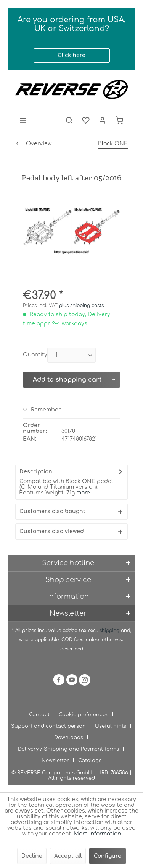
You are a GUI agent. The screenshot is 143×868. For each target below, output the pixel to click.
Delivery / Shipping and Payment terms (68, 749)
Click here (71, 55)
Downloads (69, 738)
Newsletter (55, 761)
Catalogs (90, 761)
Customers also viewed (52, 531)
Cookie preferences (84, 715)
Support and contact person (48, 726)
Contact (39, 715)
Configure (108, 856)
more (83, 493)
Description (36, 472)
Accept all (68, 856)
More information (97, 834)
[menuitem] (23, 120)
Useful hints (111, 726)
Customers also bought (52, 511)
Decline (32, 856)
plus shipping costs (81, 306)
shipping (110, 631)
